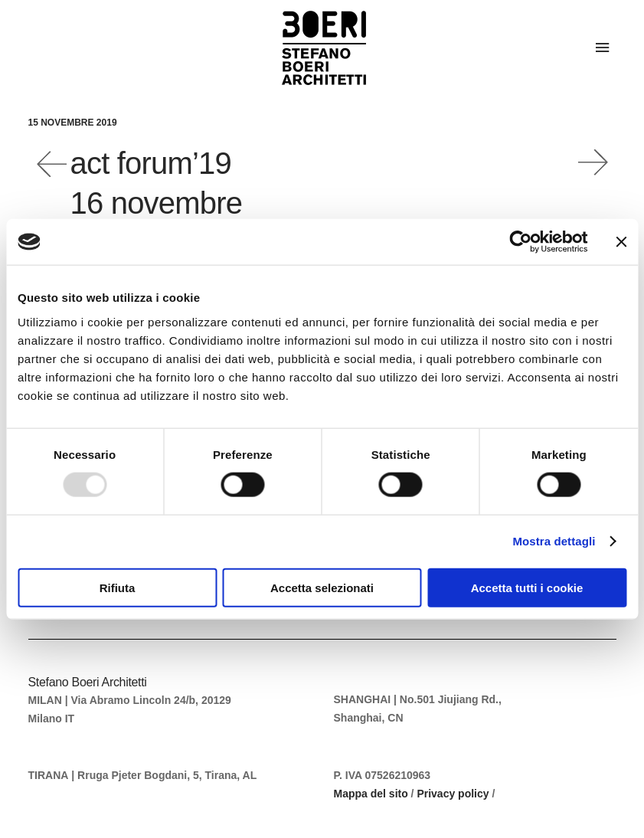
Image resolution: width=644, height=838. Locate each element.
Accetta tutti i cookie (527, 587)
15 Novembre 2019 (73, 123)
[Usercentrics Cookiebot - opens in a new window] (520, 242)
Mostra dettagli (554, 541)
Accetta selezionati (322, 587)
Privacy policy (453, 794)
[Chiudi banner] (621, 242)
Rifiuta (118, 587)
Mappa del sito (371, 794)
